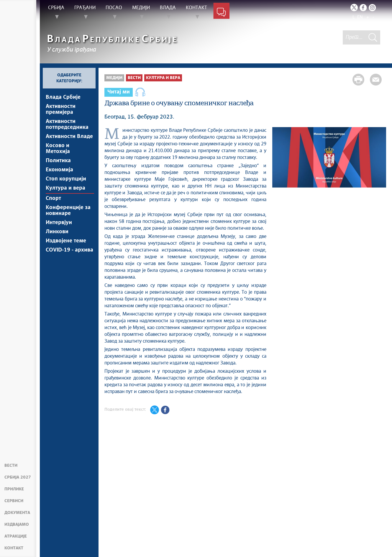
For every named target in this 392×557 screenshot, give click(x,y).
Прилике (14, 489)
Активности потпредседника (67, 127)
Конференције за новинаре (68, 222)
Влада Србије (63, 97)
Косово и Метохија (58, 153)
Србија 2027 (18, 477)
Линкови (57, 246)
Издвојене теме (66, 256)
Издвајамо (17, 525)
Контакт (14, 548)
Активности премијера (61, 111)
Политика (58, 167)
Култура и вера (65, 198)
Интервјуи (59, 236)
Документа (17, 513)
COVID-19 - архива (69, 267)
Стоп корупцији (66, 187)
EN (360, 17)
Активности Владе (69, 140)
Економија (59, 177)
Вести (11, 466)
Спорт (53, 209)
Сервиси (14, 501)
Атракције (16, 536)
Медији (114, 78)
